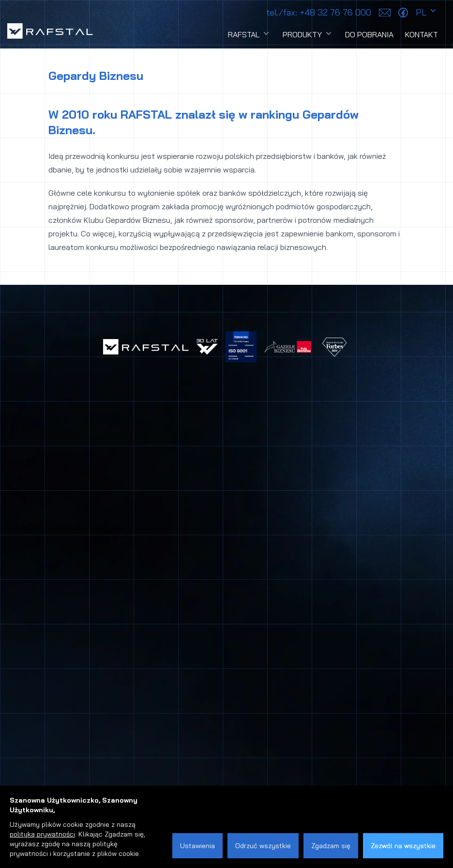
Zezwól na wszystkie (403, 846)
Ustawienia (197, 846)
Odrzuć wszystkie (263, 846)
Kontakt (422, 34)
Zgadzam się (331, 846)
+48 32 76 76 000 (319, 12)
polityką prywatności (42, 834)
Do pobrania (369, 34)
